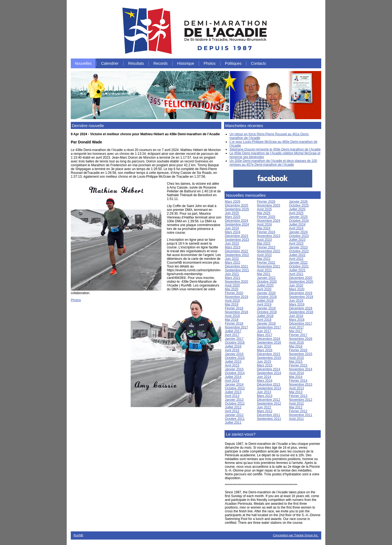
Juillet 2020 (265, 285)
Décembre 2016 (269, 339)
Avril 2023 (296, 244)
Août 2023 (264, 240)
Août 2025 (264, 209)
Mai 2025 (264, 213)
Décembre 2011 (269, 415)
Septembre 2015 (269, 358)
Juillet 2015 (233, 362)
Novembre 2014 (301, 369)
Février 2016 (298, 350)
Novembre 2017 (236, 327)
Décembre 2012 (269, 400)
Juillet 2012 (233, 407)
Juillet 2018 (265, 316)
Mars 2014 (265, 381)
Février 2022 (266, 263)
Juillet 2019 (265, 301)
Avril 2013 (232, 396)
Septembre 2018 (301, 312)
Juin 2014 (264, 377)
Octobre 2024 (299, 221)
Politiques (233, 63)
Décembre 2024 (236, 221)
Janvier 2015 (234, 369)
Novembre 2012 (301, 400)
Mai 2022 (264, 259)
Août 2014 (297, 373)
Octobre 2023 (299, 236)
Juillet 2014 (233, 377)
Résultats (136, 63)
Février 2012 (298, 411)
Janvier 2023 (298, 247)
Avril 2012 (232, 411)
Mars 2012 (265, 411)
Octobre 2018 (267, 312)
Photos (210, 63)
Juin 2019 (296, 301)
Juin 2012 (264, 407)
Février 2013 (298, 396)
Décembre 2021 (236, 266)
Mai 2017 (296, 331)
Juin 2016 (264, 346)
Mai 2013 (296, 392)
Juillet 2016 (233, 346)
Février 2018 (234, 324)
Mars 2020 (297, 289)
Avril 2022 (296, 259)
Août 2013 (297, 388)
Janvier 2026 (298, 202)
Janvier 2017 (234, 339)
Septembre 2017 (269, 327)
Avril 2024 (296, 228)
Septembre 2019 (301, 297)
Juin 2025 (232, 213)
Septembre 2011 (269, 419)
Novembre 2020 (236, 282)
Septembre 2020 (301, 282)
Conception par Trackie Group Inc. (296, 535)
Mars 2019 (297, 304)
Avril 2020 (264, 289)
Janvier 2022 (298, 263)
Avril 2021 (296, 274)
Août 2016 (297, 343)
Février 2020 (234, 293)
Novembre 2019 (236, 297)
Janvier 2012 (234, 415)
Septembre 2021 (237, 270)
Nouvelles (83, 63)
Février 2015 (298, 365)
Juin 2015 (264, 362)
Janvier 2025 (298, 217)
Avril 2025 (296, 213)
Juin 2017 (264, 331)
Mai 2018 (232, 320)
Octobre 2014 (235, 373)
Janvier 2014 (234, 384)
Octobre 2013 (235, 388)
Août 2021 (264, 270)
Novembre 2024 (269, 221)
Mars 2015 (265, 365)
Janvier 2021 (266, 278)
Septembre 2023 (237, 240)
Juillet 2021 (297, 270)
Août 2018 (232, 316)
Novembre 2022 (269, 251)
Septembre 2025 (237, 209)
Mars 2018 (297, 320)
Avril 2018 (264, 320)
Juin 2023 (232, 244)
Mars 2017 (265, 335)
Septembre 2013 (269, 388)
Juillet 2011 (233, 423)
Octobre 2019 (267, 297)
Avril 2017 (232, 335)
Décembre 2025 (236, 205)
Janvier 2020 (266, 293)
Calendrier (110, 63)
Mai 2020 (232, 289)
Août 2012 (297, 404)
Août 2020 (232, 285)
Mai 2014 (296, 377)
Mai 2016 (296, 346)
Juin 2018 (296, 316)
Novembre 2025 (269, 205)
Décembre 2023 (236, 236)
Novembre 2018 (236, 312)
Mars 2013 (265, 396)
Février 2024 (266, 232)
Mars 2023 (233, 247)
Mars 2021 (233, 278)
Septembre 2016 (269, 343)
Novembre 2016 (301, 339)
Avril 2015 (232, 365)
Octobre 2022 (299, 251)
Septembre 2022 (237, 255)
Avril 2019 (264, 304)
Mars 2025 (233, 217)
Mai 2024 (264, 228)
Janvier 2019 (266, 308)
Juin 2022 (232, 259)
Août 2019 (232, 301)
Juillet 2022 (297, 255)
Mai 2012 (296, 407)
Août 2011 (297, 419)
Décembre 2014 (269, 369)
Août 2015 (297, 358)
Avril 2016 (232, 350)
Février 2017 (298, 335)
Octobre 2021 (299, 266)
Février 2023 (266, 247)
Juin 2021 (232, 274)
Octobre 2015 (235, 358)
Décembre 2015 (269, 354)
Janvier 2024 (298, 232)
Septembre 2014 (269, 373)
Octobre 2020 (267, 282)
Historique (186, 63)
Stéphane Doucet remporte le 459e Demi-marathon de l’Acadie (275, 149)
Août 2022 (264, 255)
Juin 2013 (264, 392)
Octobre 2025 (299, 205)
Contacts (258, 63)
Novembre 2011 (301, 415)
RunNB (78, 535)
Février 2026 (266, 202)
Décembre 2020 (301, 278)
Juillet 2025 (297, 209)
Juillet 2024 (297, 224)
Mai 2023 (264, 244)
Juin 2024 (232, 228)
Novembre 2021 (269, 266)
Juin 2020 (296, 285)
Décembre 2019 (301, 293)
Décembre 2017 (301, 324)
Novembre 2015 (301, 354)
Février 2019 (234, 308)
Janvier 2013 (234, 400)
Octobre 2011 (235, 419)
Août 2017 (297, 327)
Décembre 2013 (269, 384)
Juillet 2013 (233, 392)
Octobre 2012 (235, 404)
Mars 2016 (265, 350)
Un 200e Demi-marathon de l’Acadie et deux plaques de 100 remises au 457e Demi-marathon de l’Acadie (273, 163)
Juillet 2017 (233, 331)
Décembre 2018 (301, 308)
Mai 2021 (264, 274)
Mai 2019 (232, 304)
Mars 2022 (233, 263)
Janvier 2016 (234, 354)
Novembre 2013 (301, 384)
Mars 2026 (233, 202)
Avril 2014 (232, 381)
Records (161, 63)
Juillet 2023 (297, 240)
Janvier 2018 (266, 324)
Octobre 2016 (235, 343)
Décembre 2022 (236, 251)
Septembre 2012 (269, 404)
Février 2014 (298, 381)
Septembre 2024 (237, 224)
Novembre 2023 (269, 236)
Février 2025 (266, 217)
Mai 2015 (296, 362)
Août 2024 (264, 224)
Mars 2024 (233, 232)
